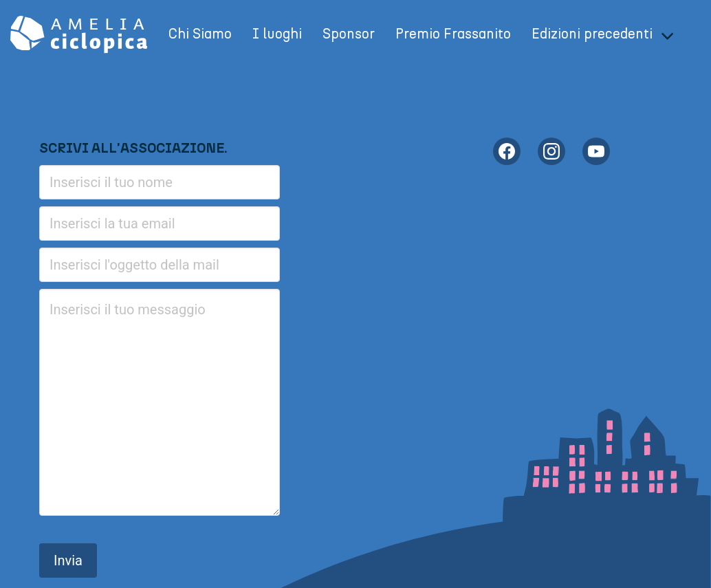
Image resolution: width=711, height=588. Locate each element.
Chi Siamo (200, 34)
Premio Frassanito (453, 34)
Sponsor (349, 34)
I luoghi (277, 34)
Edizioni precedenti (592, 34)
